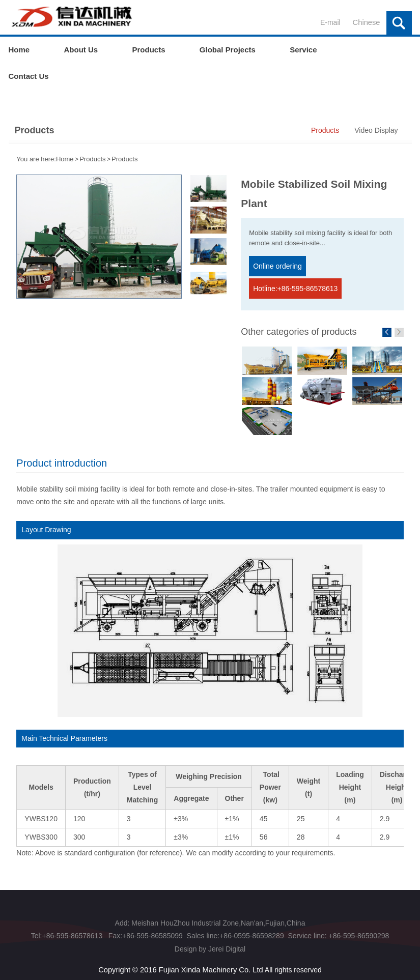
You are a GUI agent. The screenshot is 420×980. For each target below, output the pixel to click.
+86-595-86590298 (358, 933)
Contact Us (29, 76)
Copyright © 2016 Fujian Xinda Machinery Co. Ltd (181, 966)
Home (19, 50)
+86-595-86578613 (73, 933)
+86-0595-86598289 (252, 933)
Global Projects (228, 50)
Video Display (376, 130)
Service (303, 50)
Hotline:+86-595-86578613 (297, 287)
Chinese (367, 22)
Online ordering (279, 267)
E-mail (325, 22)
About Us (81, 50)
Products (148, 50)
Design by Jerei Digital (210, 945)
